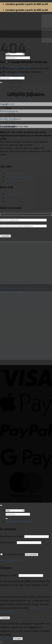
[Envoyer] (1, 82)
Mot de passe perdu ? (12, 560)
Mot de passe (8, 542)
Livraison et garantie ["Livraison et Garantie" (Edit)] (15, 181)
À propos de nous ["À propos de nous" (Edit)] (14, 173)
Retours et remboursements (19, 177)
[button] (14, 75)
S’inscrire (5, 618)
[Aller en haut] (1, 505)
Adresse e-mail (9, 575)
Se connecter (32, 555)
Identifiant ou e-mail (12, 536)
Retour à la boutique (22, 99)
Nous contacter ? (14, 194)
